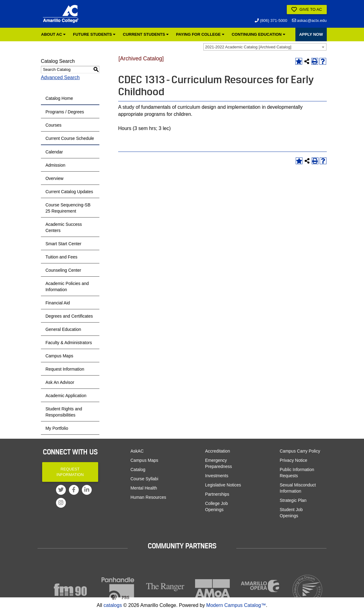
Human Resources (148, 497)
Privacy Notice (293, 460)
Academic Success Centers (64, 227)
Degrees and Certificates (69, 316)
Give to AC (307, 10)
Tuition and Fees (62, 257)
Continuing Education (258, 34)
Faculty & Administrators (69, 343)
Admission (56, 165)
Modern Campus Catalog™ (236, 605)
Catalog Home (59, 98)
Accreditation (218, 451)
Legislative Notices (223, 485)
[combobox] (265, 47)
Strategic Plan (293, 500)
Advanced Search (60, 77)
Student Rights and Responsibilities (64, 412)
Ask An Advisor (60, 382)
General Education (63, 329)
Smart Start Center (64, 244)
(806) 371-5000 (271, 20)
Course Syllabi (144, 479)
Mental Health (144, 488)
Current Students (146, 34)
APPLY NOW (311, 34)
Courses (54, 125)
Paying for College (200, 34)
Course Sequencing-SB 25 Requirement (68, 208)
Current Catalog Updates (69, 192)
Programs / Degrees (65, 112)
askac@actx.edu (309, 20)
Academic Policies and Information (67, 287)
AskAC (137, 451)
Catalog (138, 470)
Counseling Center (63, 270)
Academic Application (66, 396)
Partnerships (217, 494)
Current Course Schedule (70, 138)
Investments (217, 476)
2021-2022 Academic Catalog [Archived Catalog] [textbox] (248, 47)
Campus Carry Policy (300, 451)
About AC (54, 34)
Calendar (54, 152)
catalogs (113, 605)
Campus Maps (59, 356)
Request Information (65, 369)
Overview (54, 178)
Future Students (94, 34)
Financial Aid (58, 303)
